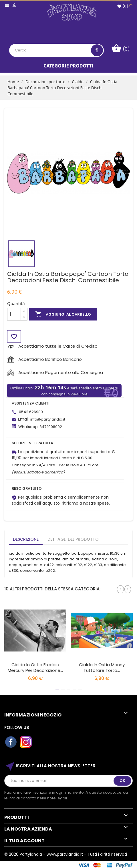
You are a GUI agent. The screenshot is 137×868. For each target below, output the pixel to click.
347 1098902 (51, 427)
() (123, 6)
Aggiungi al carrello (63, 314)
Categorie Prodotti (68, 66)
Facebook (11, 742)
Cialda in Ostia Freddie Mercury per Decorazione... (35, 667)
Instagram (26, 742)
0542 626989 (31, 412)
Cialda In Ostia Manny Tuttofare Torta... (102, 667)
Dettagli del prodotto (73, 539)
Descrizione (26, 539)
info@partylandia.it (48, 419)
